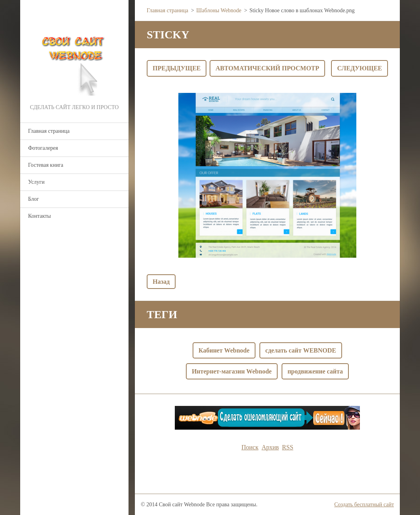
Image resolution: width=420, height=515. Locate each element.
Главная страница (49, 131)
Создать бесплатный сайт (364, 505)
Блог (34, 199)
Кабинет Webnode (224, 350)
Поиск (250, 447)
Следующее (359, 68)
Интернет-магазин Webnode (232, 371)
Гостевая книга (46, 165)
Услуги (36, 182)
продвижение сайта (315, 371)
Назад (161, 282)
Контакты (40, 216)
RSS (288, 447)
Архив (270, 447)
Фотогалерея (43, 148)
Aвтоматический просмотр (267, 68)
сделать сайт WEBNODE (301, 350)
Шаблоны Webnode (219, 10)
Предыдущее (177, 68)
